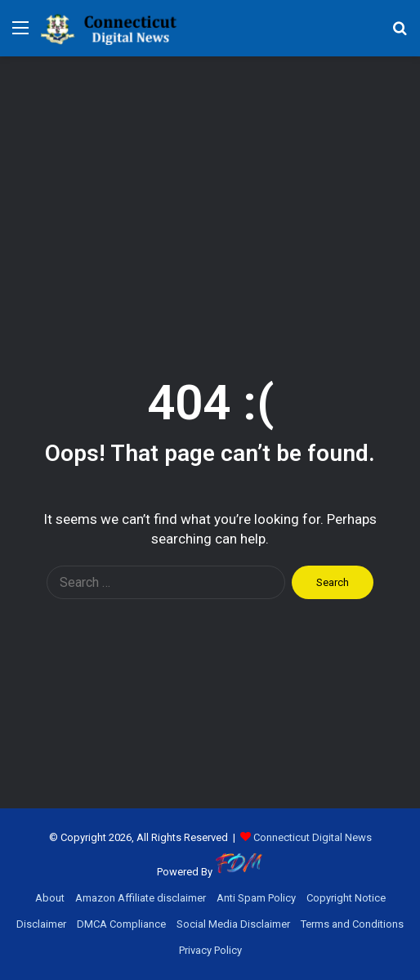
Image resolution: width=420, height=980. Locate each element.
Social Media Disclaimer (233, 924)
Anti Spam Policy (256, 898)
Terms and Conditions (352, 924)
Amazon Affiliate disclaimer (141, 898)
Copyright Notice (346, 898)
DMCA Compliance (121, 924)
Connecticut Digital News (313, 837)
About (50, 898)
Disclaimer (41, 924)
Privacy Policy (210, 950)
